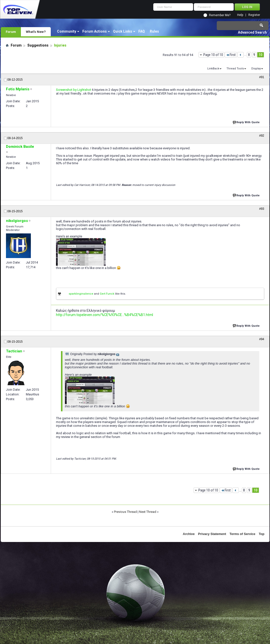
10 (261, 55)
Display (256, 69)
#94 (262, 339)
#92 (262, 136)
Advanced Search (252, 32)
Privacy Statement (212, 534)
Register (254, 15)
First (231, 55)
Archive (189, 534)
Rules (154, 31)
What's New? (36, 32)
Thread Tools (235, 69)
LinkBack (213, 69)
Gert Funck (107, 294)
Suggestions (38, 45)
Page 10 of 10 (213, 55)
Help (240, 15)
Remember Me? (220, 15)
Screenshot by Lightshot (74, 90)
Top (262, 534)
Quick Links (123, 31)
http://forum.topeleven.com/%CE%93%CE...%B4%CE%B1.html (105, 315)
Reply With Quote (247, 122)
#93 (262, 209)
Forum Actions (95, 31)
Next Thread (148, 512)
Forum (11, 32)
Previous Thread (125, 512)
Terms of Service (242, 534)
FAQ (142, 31)
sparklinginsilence (81, 294)
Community (67, 31)
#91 (262, 77)
